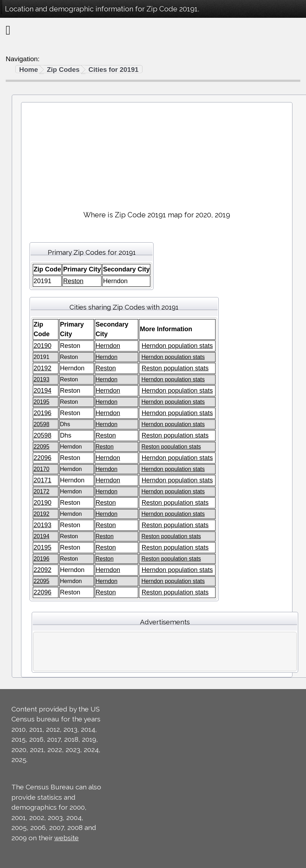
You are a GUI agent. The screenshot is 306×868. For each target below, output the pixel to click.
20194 (42, 391)
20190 (42, 346)
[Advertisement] (157, 153)
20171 (42, 480)
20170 (42, 469)
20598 (42, 424)
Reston (73, 281)
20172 (42, 491)
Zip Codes (63, 70)
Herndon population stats (177, 346)
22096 (42, 458)
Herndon (108, 346)
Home (29, 70)
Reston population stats (175, 368)
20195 (42, 402)
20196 (42, 413)
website (66, 838)
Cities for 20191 (113, 70)
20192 (42, 368)
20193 (42, 379)
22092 (42, 570)
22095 (42, 447)
